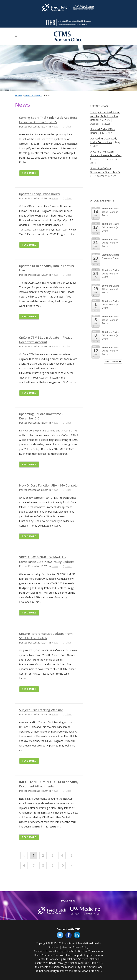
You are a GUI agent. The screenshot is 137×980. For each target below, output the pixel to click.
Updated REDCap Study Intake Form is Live (103, 140)
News (55, 127)
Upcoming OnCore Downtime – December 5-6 (105, 172)
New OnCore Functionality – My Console (48, 485)
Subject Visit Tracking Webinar (41, 710)
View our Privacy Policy (75, 947)
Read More (29, 173)
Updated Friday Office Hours (39, 194)
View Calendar (113, 362)
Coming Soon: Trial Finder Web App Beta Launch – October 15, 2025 (105, 116)
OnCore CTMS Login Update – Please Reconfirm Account (106, 155)
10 (62, 865)
